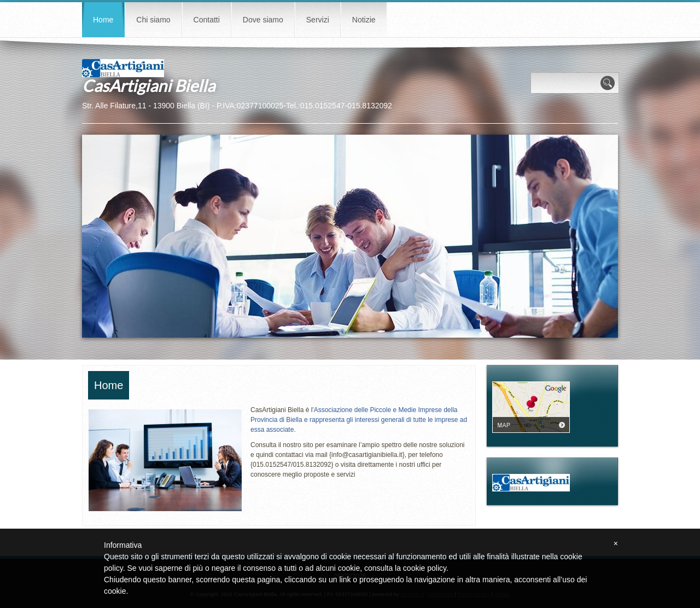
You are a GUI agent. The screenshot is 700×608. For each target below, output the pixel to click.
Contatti (207, 20)
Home (103, 20)
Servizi (318, 20)
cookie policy (425, 568)
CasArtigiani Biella (148, 85)
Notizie (364, 20)
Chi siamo (153, 20)
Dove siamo (263, 20)
